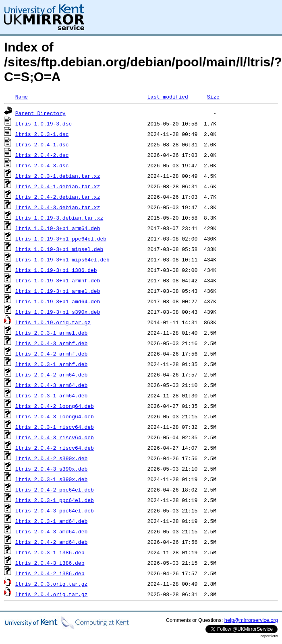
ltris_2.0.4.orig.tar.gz (51, 594)
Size (213, 97)
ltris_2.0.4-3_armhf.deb (51, 343)
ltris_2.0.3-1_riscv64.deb (55, 427)
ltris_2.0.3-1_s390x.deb (51, 479)
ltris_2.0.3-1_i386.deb (50, 552)
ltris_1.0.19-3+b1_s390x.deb (58, 312)
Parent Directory (40, 113)
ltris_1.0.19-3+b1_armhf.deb (58, 280)
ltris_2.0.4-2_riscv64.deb (55, 448)
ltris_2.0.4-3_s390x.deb (51, 469)
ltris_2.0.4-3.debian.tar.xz (58, 207)
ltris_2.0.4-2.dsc (42, 155)
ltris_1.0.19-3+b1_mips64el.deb (62, 259)
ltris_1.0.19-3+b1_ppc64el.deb (61, 239)
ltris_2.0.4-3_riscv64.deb (55, 437)
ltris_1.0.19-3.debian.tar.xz (59, 218)
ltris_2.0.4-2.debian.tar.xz (58, 197)
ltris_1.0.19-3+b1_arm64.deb (58, 228)
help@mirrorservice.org (251, 620)
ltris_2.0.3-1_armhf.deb (51, 364)
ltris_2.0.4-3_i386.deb (50, 563)
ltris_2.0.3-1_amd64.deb (51, 521)
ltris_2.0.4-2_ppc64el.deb (55, 490)
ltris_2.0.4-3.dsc (42, 165)
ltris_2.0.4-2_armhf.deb (51, 354)
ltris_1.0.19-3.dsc (44, 123)
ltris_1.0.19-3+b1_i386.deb (56, 270)
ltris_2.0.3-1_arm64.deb (51, 395)
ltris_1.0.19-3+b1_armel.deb (58, 291)
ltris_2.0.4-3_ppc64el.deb (55, 510)
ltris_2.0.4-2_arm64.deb (51, 374)
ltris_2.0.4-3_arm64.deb (51, 385)
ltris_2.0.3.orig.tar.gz (51, 584)
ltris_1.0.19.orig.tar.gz (53, 322)
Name (22, 97)
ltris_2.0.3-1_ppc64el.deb (55, 500)
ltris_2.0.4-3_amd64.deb (51, 531)
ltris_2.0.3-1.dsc (42, 134)
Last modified (167, 97)
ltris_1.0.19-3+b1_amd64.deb (58, 301)
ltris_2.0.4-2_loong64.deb (55, 406)
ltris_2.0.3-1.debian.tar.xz (58, 176)
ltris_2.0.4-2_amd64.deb (51, 542)
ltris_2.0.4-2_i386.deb (50, 573)
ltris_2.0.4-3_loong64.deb (55, 416)
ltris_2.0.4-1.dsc (42, 144)
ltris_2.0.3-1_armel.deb (51, 333)
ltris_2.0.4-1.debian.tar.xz (58, 186)
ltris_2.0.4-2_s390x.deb (51, 458)
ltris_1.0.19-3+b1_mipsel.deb (59, 249)
